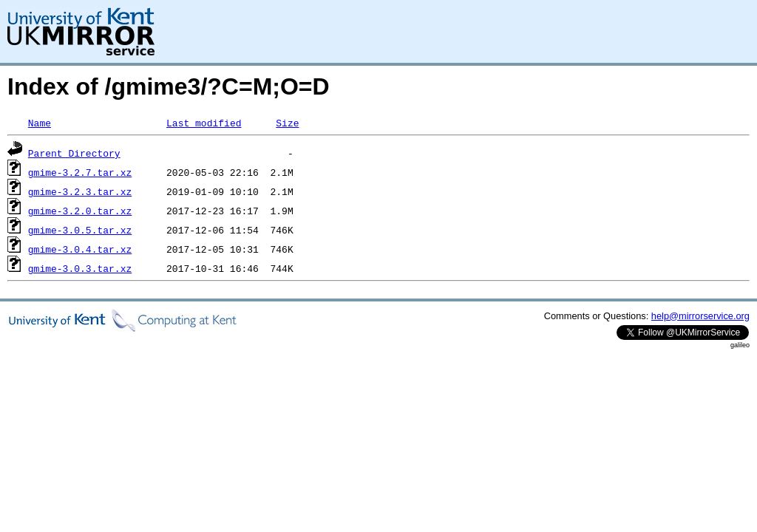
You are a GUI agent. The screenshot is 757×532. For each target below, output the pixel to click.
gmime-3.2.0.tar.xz (80, 211)
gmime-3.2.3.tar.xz (80, 191)
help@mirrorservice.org (700, 316)
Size (287, 123)
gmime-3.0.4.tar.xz (80, 249)
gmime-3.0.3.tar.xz (80, 268)
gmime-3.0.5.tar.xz (80, 230)
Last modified (204, 123)
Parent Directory (74, 153)
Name (40, 123)
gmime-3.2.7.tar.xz (80, 172)
